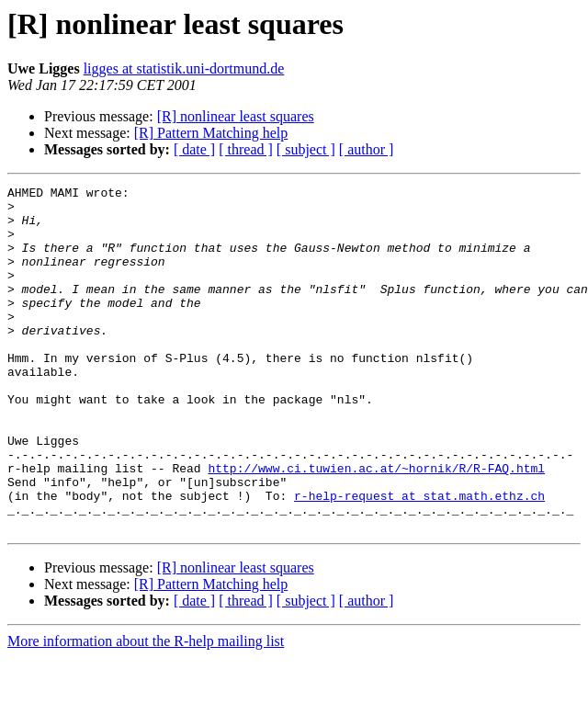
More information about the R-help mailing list (146, 710)
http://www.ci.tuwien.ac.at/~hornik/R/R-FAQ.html (376, 526)
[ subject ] (306, 149)
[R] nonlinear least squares (236, 116)
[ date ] (194, 149)
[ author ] (367, 149)
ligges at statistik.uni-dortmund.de (184, 68)
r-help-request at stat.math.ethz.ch (419, 559)
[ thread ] (246, 149)
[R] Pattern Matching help (211, 133)
